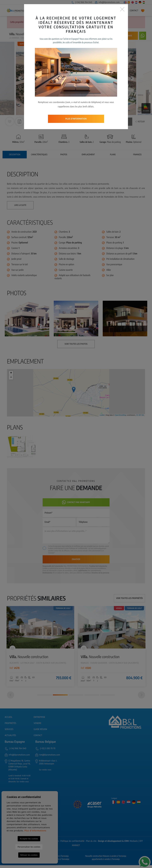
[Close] (122, 9)
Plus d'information (76, 119)
